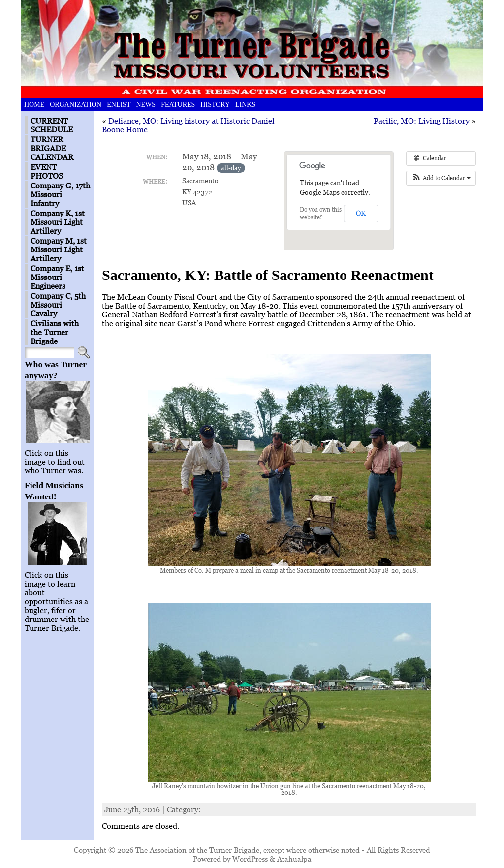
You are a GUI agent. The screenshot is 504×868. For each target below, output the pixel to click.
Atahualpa (294, 859)
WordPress (250, 859)
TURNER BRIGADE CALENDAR (52, 148)
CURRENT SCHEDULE (52, 125)
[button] (441, 178)
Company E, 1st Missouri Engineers (57, 277)
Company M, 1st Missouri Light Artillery (59, 249)
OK (361, 213)
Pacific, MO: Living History (422, 121)
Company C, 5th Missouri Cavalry (58, 305)
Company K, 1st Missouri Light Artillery (58, 222)
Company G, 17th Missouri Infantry (60, 194)
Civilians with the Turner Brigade (55, 332)
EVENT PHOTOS (47, 171)
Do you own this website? (321, 213)
